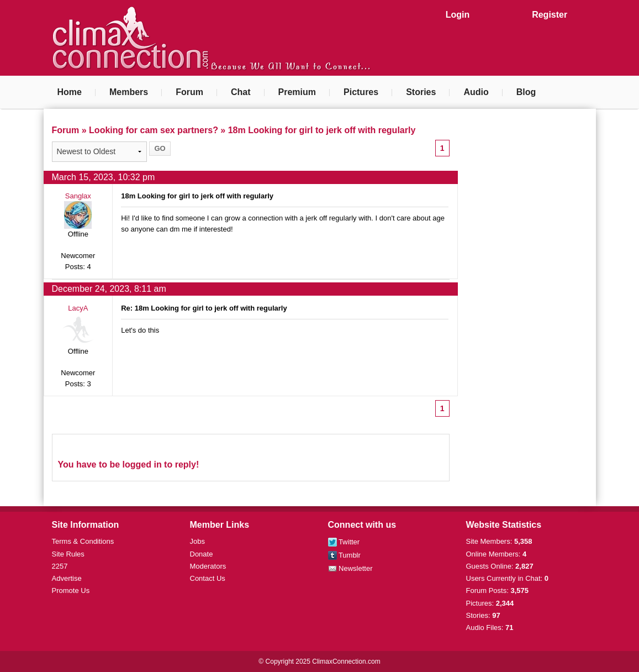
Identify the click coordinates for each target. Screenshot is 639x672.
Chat (241, 92)
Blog (526, 92)
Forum (189, 92)
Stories (421, 92)
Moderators (208, 566)
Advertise (67, 578)
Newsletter (350, 568)
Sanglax (78, 196)
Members (129, 92)
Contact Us (208, 578)
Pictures (361, 92)
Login (458, 15)
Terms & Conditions (83, 541)
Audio (476, 92)
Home (70, 92)
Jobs (197, 541)
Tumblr (344, 555)
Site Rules (68, 554)
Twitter (344, 542)
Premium (297, 92)
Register (550, 15)
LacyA (78, 308)
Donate (202, 554)
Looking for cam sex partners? (154, 130)
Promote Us (71, 590)
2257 (60, 566)
